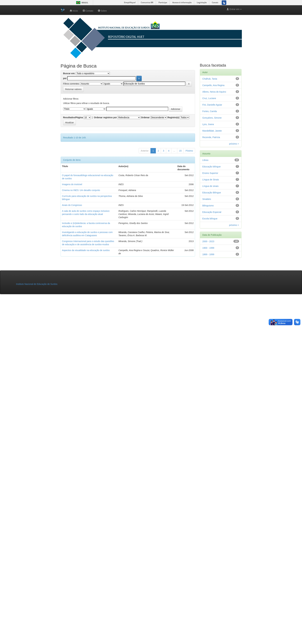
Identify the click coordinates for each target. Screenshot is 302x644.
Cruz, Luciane (209, 98)
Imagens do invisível (72, 184)
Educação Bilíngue (212, 193)
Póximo (189, 151)
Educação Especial (212, 212)
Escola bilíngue (210, 219)
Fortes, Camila (210, 111)
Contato (88, 11)
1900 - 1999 (208, 248)
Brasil (82, 3)
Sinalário (207, 199)
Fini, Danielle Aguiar (212, 105)
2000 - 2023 (208, 241)
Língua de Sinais (211, 180)
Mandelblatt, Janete (212, 131)
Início (74, 11)
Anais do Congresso (72, 205)
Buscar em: (69, 73)
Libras (205, 160)
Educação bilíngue (211, 167)
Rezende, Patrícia (211, 137)
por (65, 78)
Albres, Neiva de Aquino (214, 92)
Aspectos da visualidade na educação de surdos (86, 250)
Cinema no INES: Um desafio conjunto (81, 190)
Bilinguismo (208, 206)
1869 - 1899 (208, 254)
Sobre (102, 11)
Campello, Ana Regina (213, 85)
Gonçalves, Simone (212, 118)
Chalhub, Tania (210, 79)
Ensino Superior (210, 173)
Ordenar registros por (105, 117)
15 (180, 151)
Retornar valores (73, 89)
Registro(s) (173, 117)
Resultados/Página (73, 117)
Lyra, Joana (208, 124)
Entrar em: (234, 9)
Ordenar (145, 117)
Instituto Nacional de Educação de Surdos (37, 284)
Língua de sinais (210, 186)
